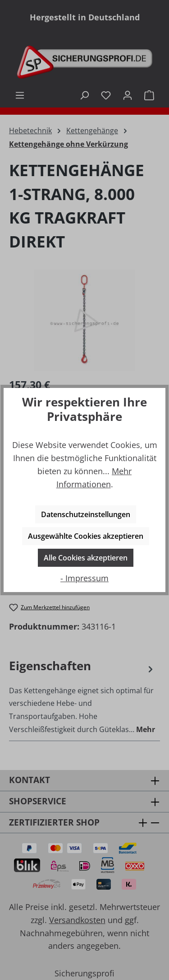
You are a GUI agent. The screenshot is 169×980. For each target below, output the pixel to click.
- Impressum (84, 578)
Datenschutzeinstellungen (86, 514)
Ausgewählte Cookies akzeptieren (86, 536)
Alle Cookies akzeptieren (86, 558)
